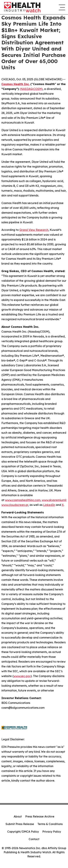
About (18, 816)
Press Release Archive (40, 816)
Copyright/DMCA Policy (23, 832)
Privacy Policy (52, 832)
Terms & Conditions (50, 824)
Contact (34, 839)
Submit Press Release (20, 824)
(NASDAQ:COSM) (31, 89)
